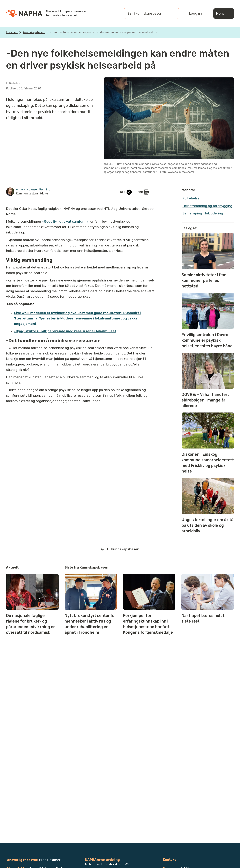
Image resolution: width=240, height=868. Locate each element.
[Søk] (172, 13)
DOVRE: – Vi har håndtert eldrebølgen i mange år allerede (205, 400)
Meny (224, 14)
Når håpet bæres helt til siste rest (204, 618)
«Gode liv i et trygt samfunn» (65, 221)
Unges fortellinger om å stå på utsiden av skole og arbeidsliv (208, 525)
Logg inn (196, 13)
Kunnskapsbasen (34, 32)
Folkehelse (191, 198)
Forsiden (12, 32)
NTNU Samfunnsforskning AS (107, 864)
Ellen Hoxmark (50, 860)
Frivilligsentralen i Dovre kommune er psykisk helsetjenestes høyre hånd (207, 340)
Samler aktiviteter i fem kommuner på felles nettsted (204, 280)
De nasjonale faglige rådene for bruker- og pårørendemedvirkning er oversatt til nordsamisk (30, 624)
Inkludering (214, 213)
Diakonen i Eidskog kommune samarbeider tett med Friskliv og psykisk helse (208, 463)
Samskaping (192, 213)
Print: (142, 192)
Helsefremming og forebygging (207, 206)
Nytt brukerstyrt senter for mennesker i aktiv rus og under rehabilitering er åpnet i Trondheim (90, 624)
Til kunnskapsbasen (120, 549)
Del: (126, 192)
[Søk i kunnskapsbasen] (147, 13)
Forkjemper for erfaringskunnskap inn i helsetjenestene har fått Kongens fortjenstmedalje (148, 624)
